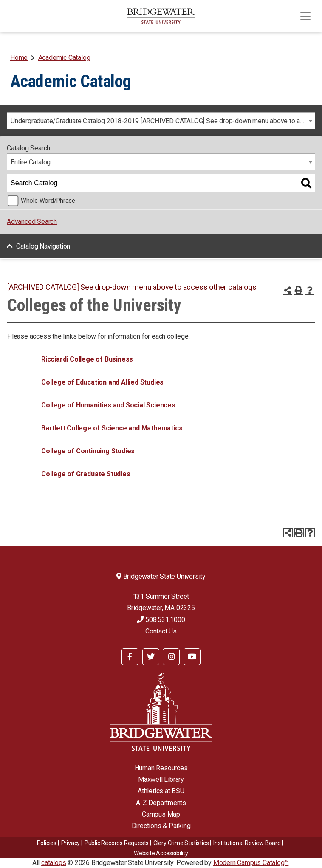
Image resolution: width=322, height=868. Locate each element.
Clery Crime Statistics (181, 843)
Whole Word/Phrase (48, 201)
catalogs (54, 863)
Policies (47, 843)
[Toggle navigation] (305, 16)
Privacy (71, 843)
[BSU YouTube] (192, 657)
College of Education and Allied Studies (102, 382)
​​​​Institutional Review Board (247, 843)
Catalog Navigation (43, 246)
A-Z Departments (161, 803)
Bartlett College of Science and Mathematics (112, 428)
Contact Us (161, 631)
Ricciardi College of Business (87, 359)
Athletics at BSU (161, 791)
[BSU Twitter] (151, 657)
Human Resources (161, 768)
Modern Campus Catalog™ (251, 863)
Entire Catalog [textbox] (31, 162)
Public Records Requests (117, 843)
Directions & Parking (161, 826)
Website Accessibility (161, 853)
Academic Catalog (64, 58)
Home (19, 58)
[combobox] (161, 121)
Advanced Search (32, 222)
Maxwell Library (161, 779)
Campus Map (161, 814)
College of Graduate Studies (86, 474)
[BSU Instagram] (171, 657)
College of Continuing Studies (88, 451)
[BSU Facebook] (130, 657)
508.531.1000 (161, 620)
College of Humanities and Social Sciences (108, 405)
